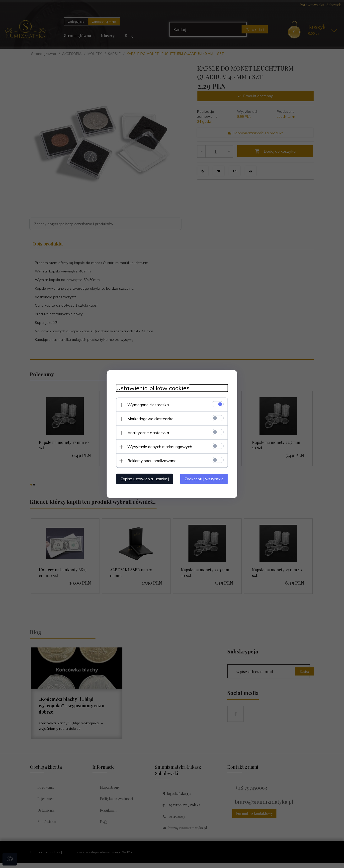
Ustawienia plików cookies (151, 388)
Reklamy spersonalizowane (150, 460)
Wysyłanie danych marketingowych (158, 446)
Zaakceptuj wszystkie (206, 479)
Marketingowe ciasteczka (149, 418)
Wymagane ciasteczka (147, 404)
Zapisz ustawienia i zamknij (143, 479)
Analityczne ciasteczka (147, 432)
